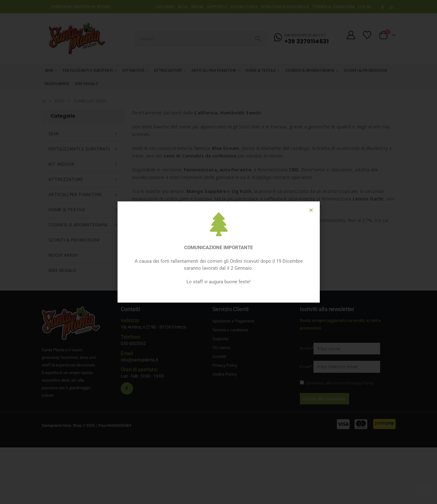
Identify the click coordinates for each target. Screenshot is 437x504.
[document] (218, 252)
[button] (311, 210)
